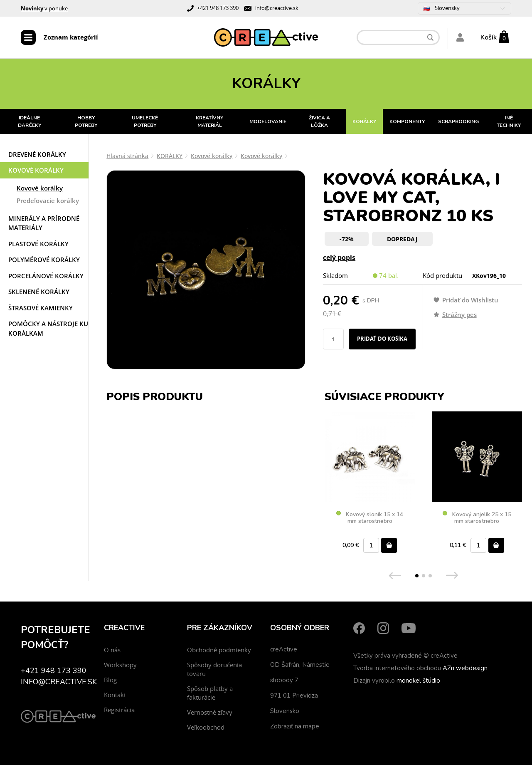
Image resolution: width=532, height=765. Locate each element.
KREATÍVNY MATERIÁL (209, 121)
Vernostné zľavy (210, 712)
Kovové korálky (36, 170)
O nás (112, 650)
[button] (417, 576)
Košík (489, 37)
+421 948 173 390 (218, 8)
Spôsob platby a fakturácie (210, 693)
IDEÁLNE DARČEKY (30, 121)
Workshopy (120, 665)
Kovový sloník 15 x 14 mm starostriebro (370, 518)
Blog (110, 680)
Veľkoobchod (206, 727)
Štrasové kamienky (41, 308)
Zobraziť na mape (295, 726)
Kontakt (115, 695)
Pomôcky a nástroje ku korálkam (48, 328)
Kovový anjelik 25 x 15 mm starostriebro (477, 518)
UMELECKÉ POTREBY (145, 121)
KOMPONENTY (407, 121)
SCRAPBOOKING (458, 121)
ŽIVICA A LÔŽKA (319, 121)
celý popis (339, 257)
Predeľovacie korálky (48, 201)
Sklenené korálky (39, 292)
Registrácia (119, 710)
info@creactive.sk (277, 8)
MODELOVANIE (268, 121)
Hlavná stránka (127, 156)
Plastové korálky (38, 244)
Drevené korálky (37, 154)
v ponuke (44, 8)
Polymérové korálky (44, 260)
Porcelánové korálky (46, 276)
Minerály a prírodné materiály (44, 223)
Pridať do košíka (382, 339)
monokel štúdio (418, 681)
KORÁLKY (364, 121)
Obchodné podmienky (219, 650)
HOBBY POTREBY (86, 121)
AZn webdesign (465, 668)
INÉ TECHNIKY (509, 121)
